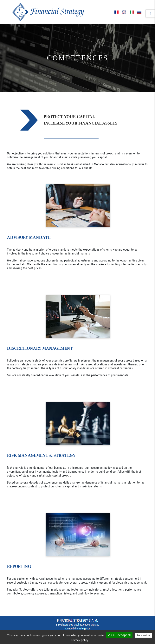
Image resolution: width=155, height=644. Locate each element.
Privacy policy (80, 640)
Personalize (143, 635)
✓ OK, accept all (119, 635)
